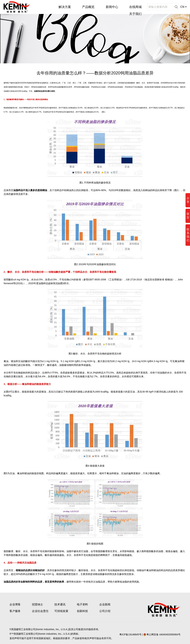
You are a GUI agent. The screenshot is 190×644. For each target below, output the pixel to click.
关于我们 (135, 14)
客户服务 (15, 611)
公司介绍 (105, 611)
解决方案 (65, 7)
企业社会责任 (40, 611)
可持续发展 (61, 611)
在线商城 (135, 7)
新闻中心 (112, 7)
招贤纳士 (37, 604)
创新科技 (82, 611)
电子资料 (82, 604)
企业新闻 (105, 604)
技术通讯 (60, 604)
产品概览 (88, 7)
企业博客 (15, 604)
